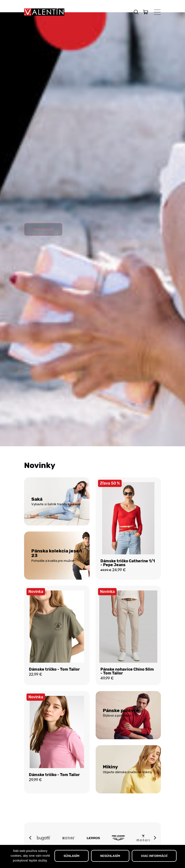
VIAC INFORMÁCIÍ (154, 856)
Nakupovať (43, 241)
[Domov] (44, 12)
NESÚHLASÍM (110, 856)
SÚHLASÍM (72, 856)
